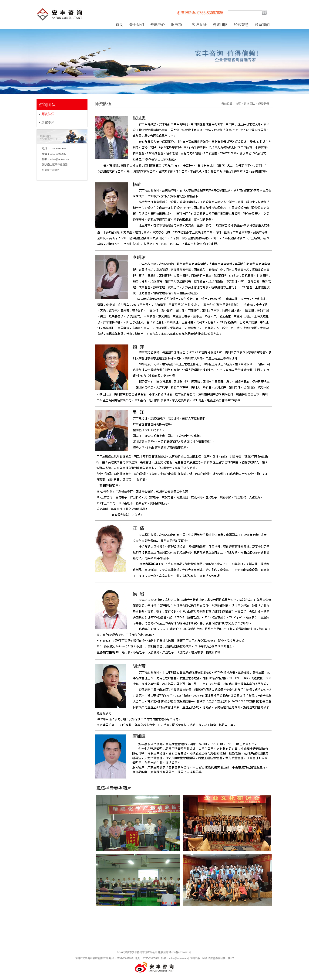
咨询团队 (220, 25)
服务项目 (178, 25)
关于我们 (137, 25)
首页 (119, 25)
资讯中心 (158, 25)
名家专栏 (48, 123)
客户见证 (199, 25)
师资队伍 (48, 114)
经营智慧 (241, 25)
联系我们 (262, 25)
